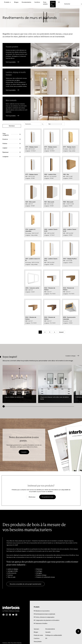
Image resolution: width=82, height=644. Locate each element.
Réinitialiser (12, 124)
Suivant (61, 330)
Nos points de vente (48, 495)
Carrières (37, 2)
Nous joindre (45, 3)
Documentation (26, 2)
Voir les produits (11, 62)
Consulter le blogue (70, 354)
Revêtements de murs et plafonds (45, 612)
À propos (36, 627)
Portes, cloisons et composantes (45, 615)
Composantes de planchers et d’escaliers (47, 619)
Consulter (24, 450)
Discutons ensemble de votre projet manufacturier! (26, 582)
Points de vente (53, 4)
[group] (19, 382)
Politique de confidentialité (54, 634)
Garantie (48, 630)
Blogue (16, 2)
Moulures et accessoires (42, 609)
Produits (7, 2)
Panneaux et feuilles (41, 622)
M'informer (32, 495)
